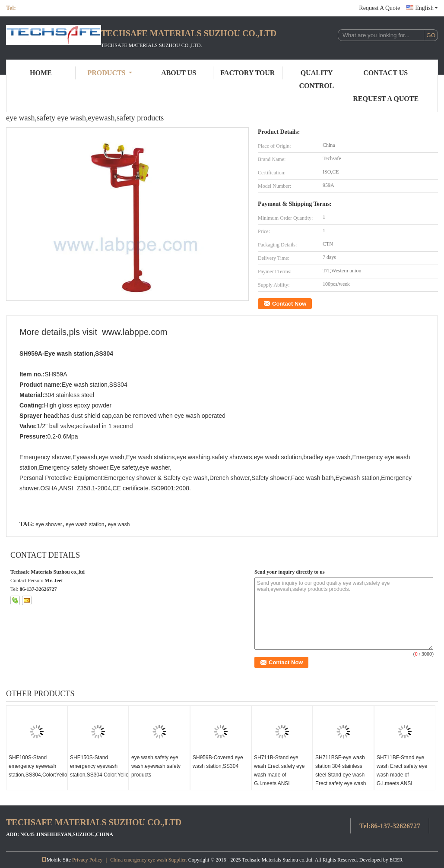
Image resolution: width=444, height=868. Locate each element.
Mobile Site (56, 860)
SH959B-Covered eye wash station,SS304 (218, 762)
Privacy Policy (87, 860)
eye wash (119, 524)
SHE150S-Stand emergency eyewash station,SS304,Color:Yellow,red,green (99, 766)
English (427, 8)
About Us (179, 73)
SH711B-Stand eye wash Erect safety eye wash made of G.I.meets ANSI (279, 770)
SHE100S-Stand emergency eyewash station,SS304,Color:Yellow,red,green (38, 766)
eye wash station (85, 524)
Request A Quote (379, 8)
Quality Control (317, 79)
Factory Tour (247, 73)
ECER (396, 860)
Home (41, 73)
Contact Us (385, 73)
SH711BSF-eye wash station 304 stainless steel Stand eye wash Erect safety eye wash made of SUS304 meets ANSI (343, 779)
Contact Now (289, 304)
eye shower (49, 524)
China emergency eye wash (138, 860)
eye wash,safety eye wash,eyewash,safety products (156, 766)
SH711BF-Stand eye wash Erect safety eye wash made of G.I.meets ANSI (402, 770)
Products (110, 73)
